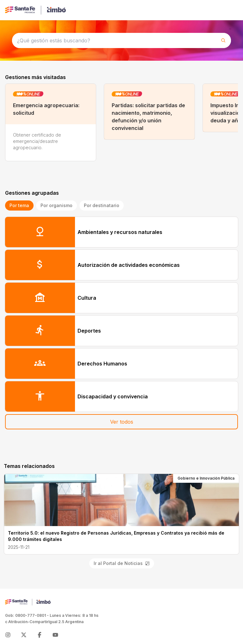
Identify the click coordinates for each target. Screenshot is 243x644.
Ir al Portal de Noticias (122, 563)
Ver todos (122, 422)
